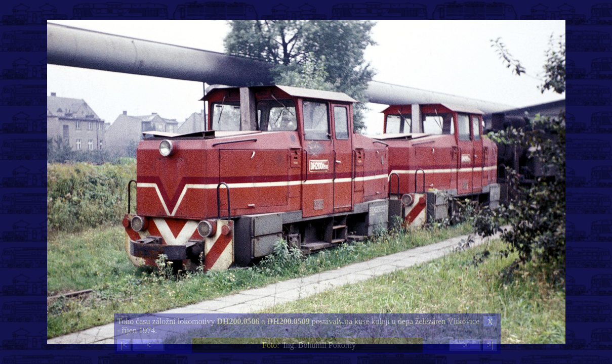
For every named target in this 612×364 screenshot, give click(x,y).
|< (124, 345)
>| (490, 345)
